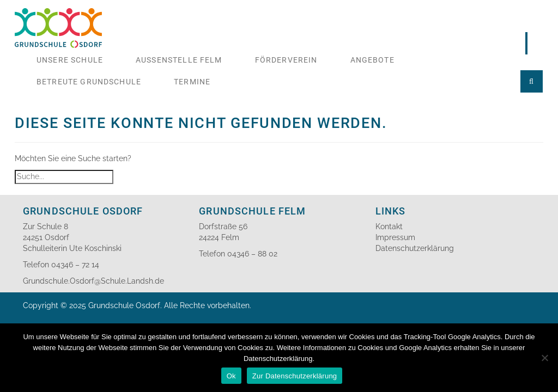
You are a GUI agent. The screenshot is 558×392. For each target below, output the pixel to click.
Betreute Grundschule (89, 82)
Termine (192, 82)
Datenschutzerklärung (415, 248)
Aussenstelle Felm (179, 60)
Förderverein (286, 60)
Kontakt (389, 226)
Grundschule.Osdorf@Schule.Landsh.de (93, 281)
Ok (231, 376)
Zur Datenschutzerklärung (295, 376)
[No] (544, 358)
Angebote (372, 60)
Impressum (395, 237)
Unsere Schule (70, 60)
